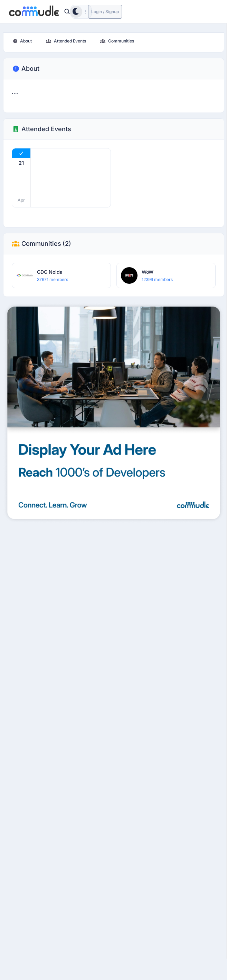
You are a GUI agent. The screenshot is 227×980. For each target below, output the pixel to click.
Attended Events (41, 129)
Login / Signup (105, 12)
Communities (41, 244)
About (26, 69)
